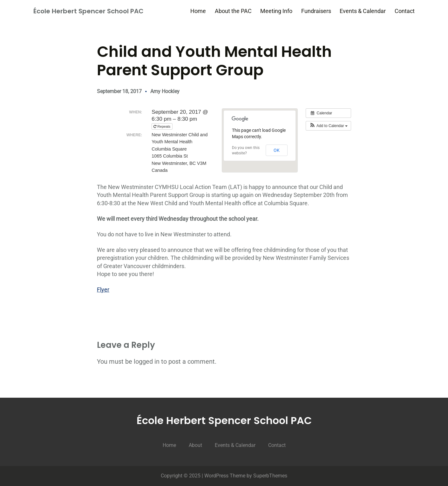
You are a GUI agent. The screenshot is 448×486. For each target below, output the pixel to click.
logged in (147, 361)
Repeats (162, 126)
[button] (328, 126)
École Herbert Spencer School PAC (88, 11)
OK (277, 150)
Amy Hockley (165, 91)
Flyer (103, 290)
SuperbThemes (270, 476)
